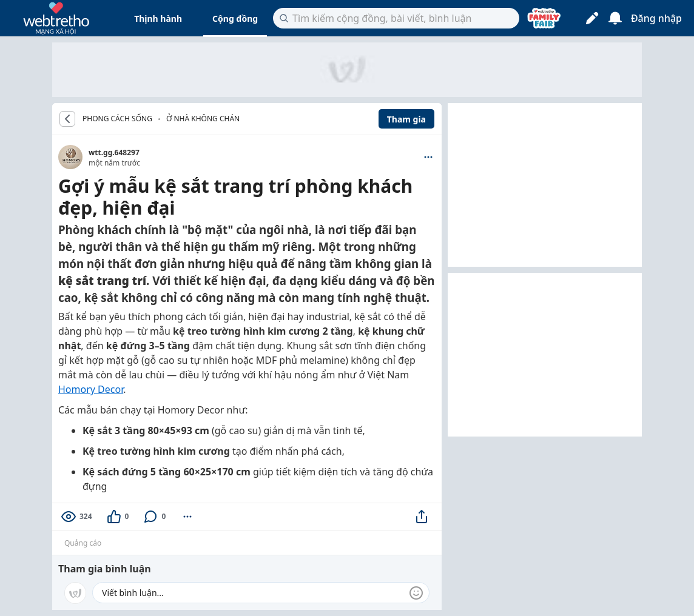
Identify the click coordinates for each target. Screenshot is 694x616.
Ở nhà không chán (203, 119)
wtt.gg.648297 (114, 152)
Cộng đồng (235, 18)
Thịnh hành (158, 18)
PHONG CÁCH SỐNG (117, 119)
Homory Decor (91, 389)
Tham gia (406, 119)
